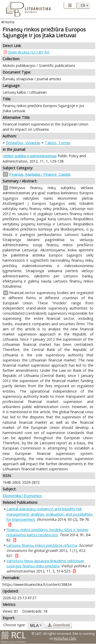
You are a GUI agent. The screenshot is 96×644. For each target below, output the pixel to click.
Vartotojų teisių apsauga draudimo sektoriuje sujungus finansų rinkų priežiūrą (45, 563)
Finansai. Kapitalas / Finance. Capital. (40, 174)
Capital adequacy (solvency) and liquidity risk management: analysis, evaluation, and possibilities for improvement (50, 514)
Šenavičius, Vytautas (23, 143)
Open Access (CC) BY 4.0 (28, 52)
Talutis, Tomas (58, 143)
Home (10, 22)
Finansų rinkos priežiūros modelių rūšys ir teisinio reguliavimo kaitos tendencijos (47, 532)
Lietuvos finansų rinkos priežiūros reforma (42, 545)
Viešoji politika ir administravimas (30, 156)
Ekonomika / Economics (22, 496)
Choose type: (14, 625)
